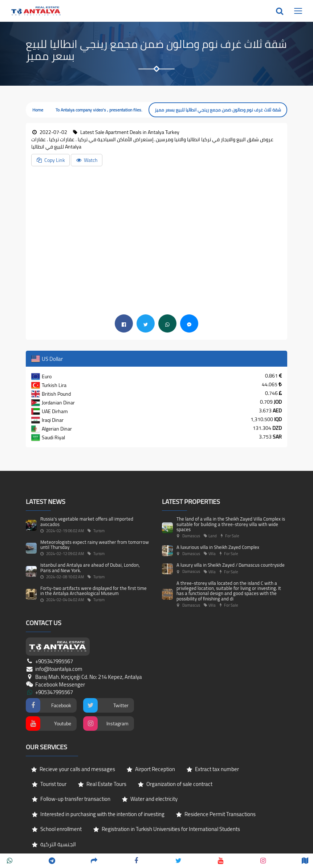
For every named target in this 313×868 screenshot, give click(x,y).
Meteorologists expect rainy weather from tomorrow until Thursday (95, 545)
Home (38, 110)
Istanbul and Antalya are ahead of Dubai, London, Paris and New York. (90, 567)
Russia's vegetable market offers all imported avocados (87, 521)
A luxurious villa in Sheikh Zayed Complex (218, 547)
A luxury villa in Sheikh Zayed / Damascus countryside (231, 565)
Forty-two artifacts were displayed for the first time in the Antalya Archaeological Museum (94, 591)
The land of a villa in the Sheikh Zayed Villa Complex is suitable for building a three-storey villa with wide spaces (231, 524)
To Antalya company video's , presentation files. (99, 110)
